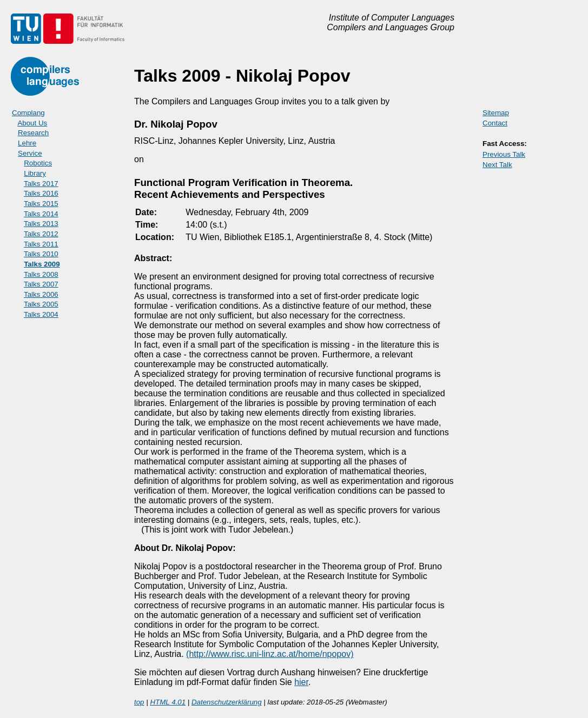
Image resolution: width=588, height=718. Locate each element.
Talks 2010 (41, 254)
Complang (28, 113)
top (139, 702)
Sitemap (496, 113)
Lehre (27, 143)
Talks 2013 (41, 224)
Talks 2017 (41, 184)
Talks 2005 (41, 304)
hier (301, 682)
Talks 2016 (41, 193)
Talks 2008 (41, 274)
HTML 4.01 (168, 702)
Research (33, 133)
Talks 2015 (41, 204)
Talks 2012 (41, 234)
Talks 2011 (41, 244)
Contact (495, 123)
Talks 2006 (41, 294)
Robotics (38, 163)
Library (35, 173)
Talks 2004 (41, 314)
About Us (32, 123)
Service (30, 153)
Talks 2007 (41, 284)
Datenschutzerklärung (227, 702)
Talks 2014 (41, 214)
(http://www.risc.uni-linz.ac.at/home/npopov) (270, 654)
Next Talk (497, 165)
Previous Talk (504, 154)
